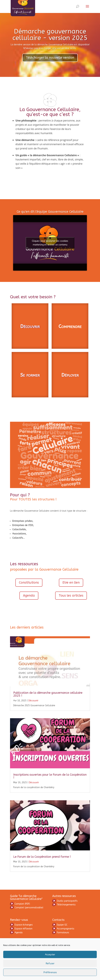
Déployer (70, 399)
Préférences (50, 972)
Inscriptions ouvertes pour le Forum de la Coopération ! (50, 800)
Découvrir (30, 350)
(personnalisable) (27, 931)
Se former (30, 399)
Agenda (29, 619)
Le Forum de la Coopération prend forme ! (42, 880)
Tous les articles (71, 619)
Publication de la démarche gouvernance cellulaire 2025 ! (48, 718)
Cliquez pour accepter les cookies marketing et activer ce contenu (50, 258)
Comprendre (70, 350)
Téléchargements (64, 928)
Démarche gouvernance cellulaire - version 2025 (50, 38)
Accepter (50, 955)
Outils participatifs (65, 924)
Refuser (50, 963)
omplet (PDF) (22, 927)
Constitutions (29, 606)
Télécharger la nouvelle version (50, 61)
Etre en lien (71, 606)
